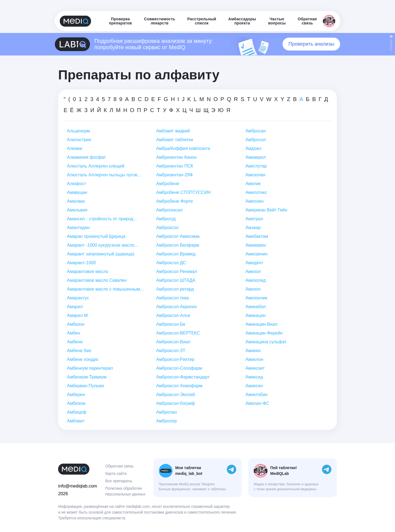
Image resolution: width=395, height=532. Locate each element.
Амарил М (77, 315)
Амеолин (255, 201)
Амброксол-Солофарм (179, 368)
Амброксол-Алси (173, 315)
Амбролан (166, 412)
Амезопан (256, 175)
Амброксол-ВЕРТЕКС (178, 333)
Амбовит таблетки (174, 140)
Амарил (75, 307)
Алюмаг (75, 148)
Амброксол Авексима (178, 236)
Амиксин (254, 386)
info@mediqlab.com (78, 486)
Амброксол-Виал (173, 342)
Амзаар (253, 228)
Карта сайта (116, 473)
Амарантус (78, 298)
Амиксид (254, 377)
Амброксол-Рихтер (175, 359)
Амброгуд (166, 219)
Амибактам (257, 236)
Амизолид (256, 280)
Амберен (76, 395)
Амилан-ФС (257, 403)
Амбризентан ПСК (175, 166)
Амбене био (79, 351)
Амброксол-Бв (171, 324)
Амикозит (255, 368)
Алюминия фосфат (86, 157)
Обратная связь (119, 466)
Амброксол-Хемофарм (179, 386)
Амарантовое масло (88, 271)
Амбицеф (77, 412)
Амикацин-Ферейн (264, 333)
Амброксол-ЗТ (171, 351)
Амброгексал (169, 210)
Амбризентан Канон (176, 157)
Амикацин (256, 315)
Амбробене (168, 184)
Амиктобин (257, 395)
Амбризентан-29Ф (174, 175)
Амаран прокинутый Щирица (96, 236)
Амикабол (256, 307)
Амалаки (76, 201)
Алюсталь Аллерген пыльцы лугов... (104, 175)
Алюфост (76, 184)
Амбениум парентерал (90, 368)
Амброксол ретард (175, 289)
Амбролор (166, 421)
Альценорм (78, 131)
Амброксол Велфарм (177, 245)
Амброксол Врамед (176, 254)
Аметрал (254, 219)
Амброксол (167, 228)
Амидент (254, 263)
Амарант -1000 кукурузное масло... (102, 245)
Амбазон (76, 324)
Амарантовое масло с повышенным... (105, 289)
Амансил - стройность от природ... (102, 219)
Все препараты (119, 481)
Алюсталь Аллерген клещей (96, 166)
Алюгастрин (79, 140)
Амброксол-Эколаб (176, 395)
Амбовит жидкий (173, 131)
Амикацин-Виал (262, 324)
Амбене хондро (83, 359)
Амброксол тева (172, 298)
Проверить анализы (311, 44)
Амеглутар (256, 166)
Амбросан (256, 131)
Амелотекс (256, 192)
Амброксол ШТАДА (176, 280)
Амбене (75, 342)
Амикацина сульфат (266, 342)
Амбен (74, 333)
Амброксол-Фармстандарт (183, 377)
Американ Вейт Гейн (266, 210)
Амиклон (254, 359)
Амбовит (76, 421)
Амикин (253, 351)
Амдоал (253, 148)
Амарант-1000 (81, 263)
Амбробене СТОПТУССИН (183, 192)
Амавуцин (77, 192)
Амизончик (256, 298)
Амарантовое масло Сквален (97, 280)
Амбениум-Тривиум (87, 377)
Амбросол (256, 140)
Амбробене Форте (174, 201)
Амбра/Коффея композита (183, 148)
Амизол (253, 271)
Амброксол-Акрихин (176, 307)
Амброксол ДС (171, 263)
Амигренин (257, 254)
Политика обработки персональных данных (125, 491)
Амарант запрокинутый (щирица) (101, 254)
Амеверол (256, 157)
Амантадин (78, 228)
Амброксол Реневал (177, 271)
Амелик (253, 184)
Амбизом (76, 403)
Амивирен (256, 245)
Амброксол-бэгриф (175, 403)
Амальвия (77, 210)
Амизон (253, 289)
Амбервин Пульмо (86, 386)
